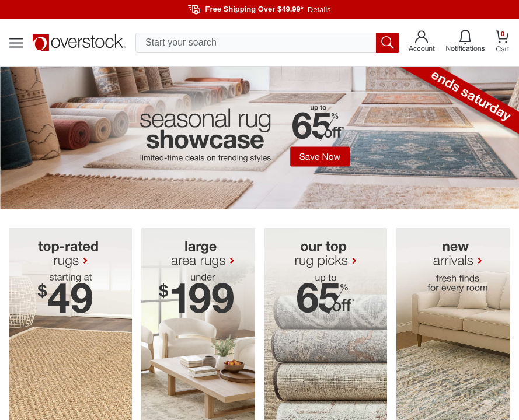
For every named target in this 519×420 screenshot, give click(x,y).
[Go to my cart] (503, 43)
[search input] (267, 43)
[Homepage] (79, 43)
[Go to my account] (422, 43)
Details (319, 10)
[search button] (388, 43)
